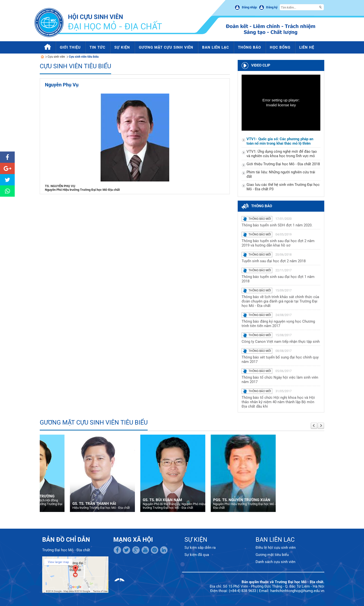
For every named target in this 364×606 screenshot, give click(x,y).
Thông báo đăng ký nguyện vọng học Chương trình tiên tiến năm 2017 (278, 324)
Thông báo (262, 206)
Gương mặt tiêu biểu (272, 555)
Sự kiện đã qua (197, 555)
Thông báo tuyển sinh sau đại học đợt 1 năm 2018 (278, 279)
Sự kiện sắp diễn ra (200, 548)
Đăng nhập (249, 7)
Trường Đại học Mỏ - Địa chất (66, 550)
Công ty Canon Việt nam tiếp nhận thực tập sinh (281, 342)
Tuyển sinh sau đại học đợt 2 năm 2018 (274, 261)
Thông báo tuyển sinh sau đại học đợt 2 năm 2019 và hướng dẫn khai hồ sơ (278, 243)
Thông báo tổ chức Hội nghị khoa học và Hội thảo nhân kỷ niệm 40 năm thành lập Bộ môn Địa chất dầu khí (278, 402)
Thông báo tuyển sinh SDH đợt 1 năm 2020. (277, 225)
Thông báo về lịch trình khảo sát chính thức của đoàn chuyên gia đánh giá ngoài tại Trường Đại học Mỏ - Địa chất (280, 301)
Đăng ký (272, 7)
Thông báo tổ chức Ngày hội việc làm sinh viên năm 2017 (280, 380)
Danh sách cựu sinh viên (275, 562)
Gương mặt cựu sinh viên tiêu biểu (94, 422)
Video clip (261, 65)
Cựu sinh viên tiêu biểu (84, 57)
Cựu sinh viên (56, 57)
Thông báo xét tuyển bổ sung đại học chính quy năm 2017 (280, 359)
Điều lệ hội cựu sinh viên (276, 548)
